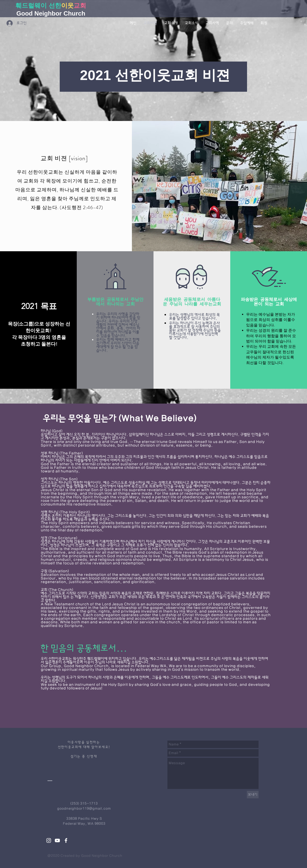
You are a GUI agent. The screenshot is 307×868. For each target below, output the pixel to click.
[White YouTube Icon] (57, 840)
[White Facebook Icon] (66, 840)
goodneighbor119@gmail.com (84, 808)
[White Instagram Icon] (49, 840)
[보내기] (253, 795)
